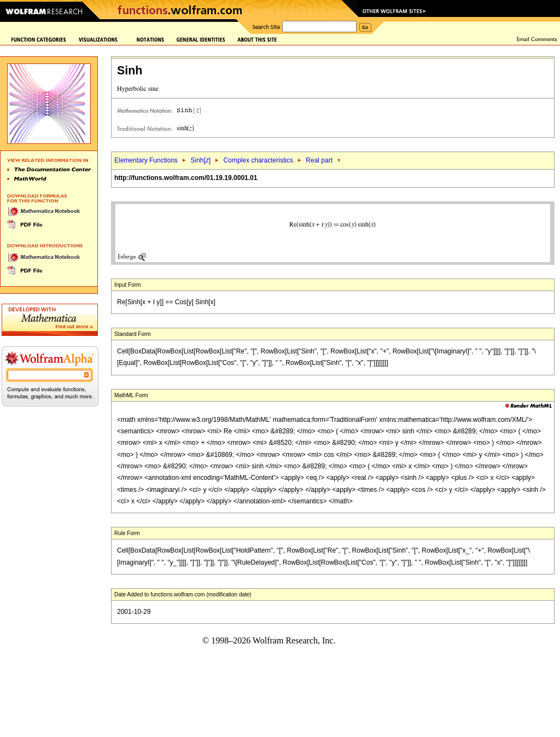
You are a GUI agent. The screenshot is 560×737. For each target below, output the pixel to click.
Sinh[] (200, 160)
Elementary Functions (146, 160)
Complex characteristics (258, 160)
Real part (319, 160)
